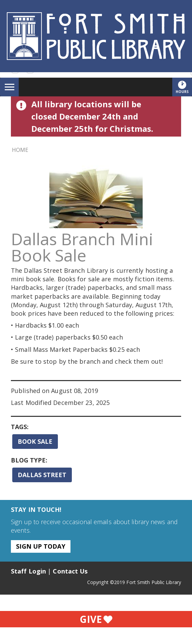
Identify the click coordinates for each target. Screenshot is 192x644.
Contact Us (70, 571)
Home (20, 150)
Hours (184, 87)
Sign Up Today (41, 546)
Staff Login (28, 571)
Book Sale (35, 441)
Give (96, 619)
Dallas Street (42, 475)
